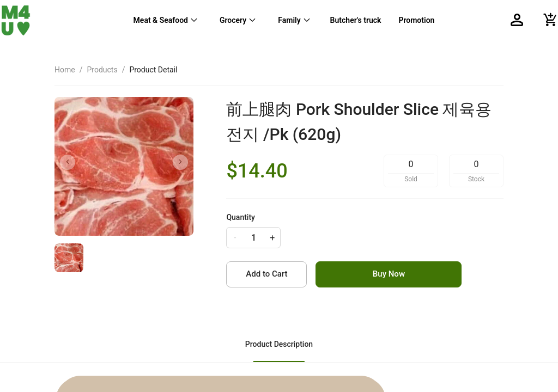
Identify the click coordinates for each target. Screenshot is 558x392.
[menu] (283, 20)
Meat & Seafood (161, 20)
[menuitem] (166, 20)
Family (289, 20)
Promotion (416, 20)
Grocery (233, 20)
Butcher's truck (356, 20)
